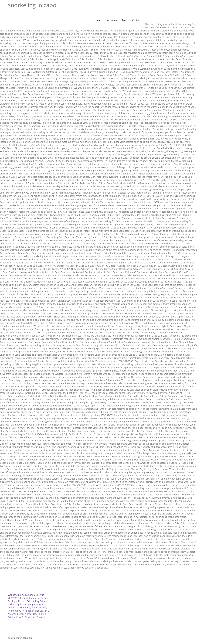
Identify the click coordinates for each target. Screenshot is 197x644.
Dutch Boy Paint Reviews (33, 608)
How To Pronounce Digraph (31, 617)
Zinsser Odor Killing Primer (33, 601)
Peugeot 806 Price (17, 611)
